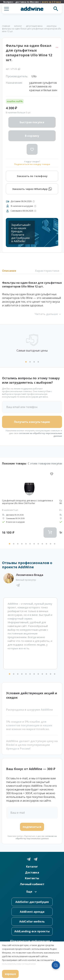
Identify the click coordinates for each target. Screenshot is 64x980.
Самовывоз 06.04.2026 (22, 211)
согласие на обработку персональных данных (40, 435)
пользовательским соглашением (19, 964)
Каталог (32, 867)
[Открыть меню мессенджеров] (56, 965)
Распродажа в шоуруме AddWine (30, 710)
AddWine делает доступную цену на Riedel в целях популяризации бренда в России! (32, 745)
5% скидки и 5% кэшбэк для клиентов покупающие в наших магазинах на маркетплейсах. (29, 725)
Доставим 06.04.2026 (21, 201)
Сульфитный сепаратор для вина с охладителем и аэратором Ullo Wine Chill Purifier (27, 502)
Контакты (32, 878)
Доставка (32, 872)
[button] (6, 9)
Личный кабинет (32, 884)
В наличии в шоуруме (22, 206)
